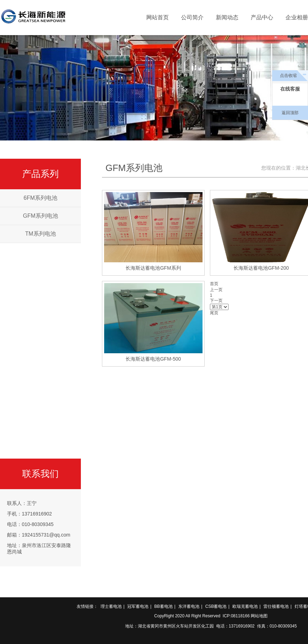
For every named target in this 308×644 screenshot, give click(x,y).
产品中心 (262, 17)
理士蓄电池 (111, 606)
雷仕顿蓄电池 (276, 606)
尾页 (214, 313)
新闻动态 (227, 17)
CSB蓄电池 (216, 606)
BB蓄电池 (163, 606)
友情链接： (87, 606)
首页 (214, 284)
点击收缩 (288, 75)
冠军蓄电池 (138, 606)
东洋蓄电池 (189, 606)
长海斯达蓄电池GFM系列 (153, 268)
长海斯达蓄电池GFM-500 (153, 359)
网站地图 (259, 616)
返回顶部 (290, 113)
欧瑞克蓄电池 (245, 606)
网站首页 (158, 17)
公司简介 (192, 17)
